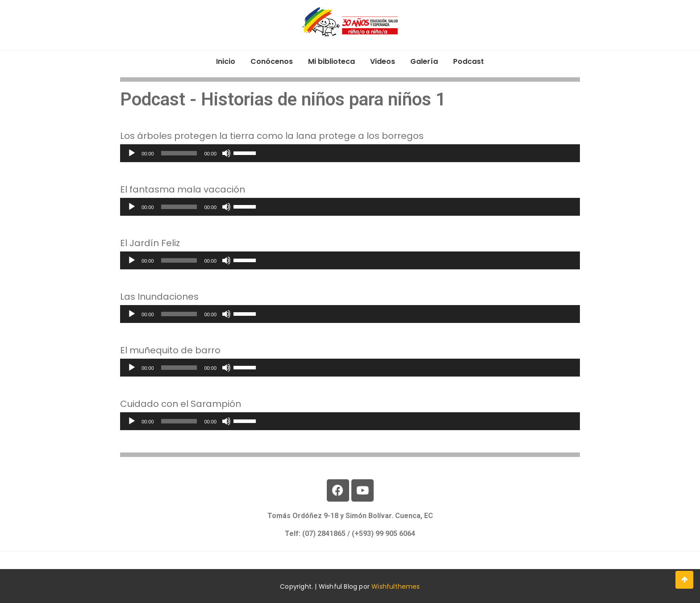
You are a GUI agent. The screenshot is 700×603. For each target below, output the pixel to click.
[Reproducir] (132, 153)
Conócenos (272, 61)
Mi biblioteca (331, 61)
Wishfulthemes (396, 586)
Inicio (226, 61)
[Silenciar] (226, 153)
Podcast (469, 61)
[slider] (179, 153)
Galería (424, 61)
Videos (383, 61)
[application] (350, 153)
